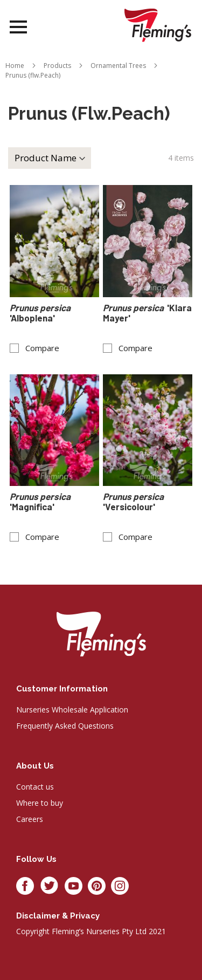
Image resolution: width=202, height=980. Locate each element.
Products (57, 66)
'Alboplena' (41, 313)
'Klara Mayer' (147, 313)
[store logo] (158, 25)
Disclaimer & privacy (58, 916)
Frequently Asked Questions (65, 726)
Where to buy (40, 803)
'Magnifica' (41, 502)
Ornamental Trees (118, 66)
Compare (42, 348)
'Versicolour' (134, 502)
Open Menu (18, 27)
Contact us (35, 787)
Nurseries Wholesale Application (72, 710)
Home (15, 66)
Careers (30, 819)
